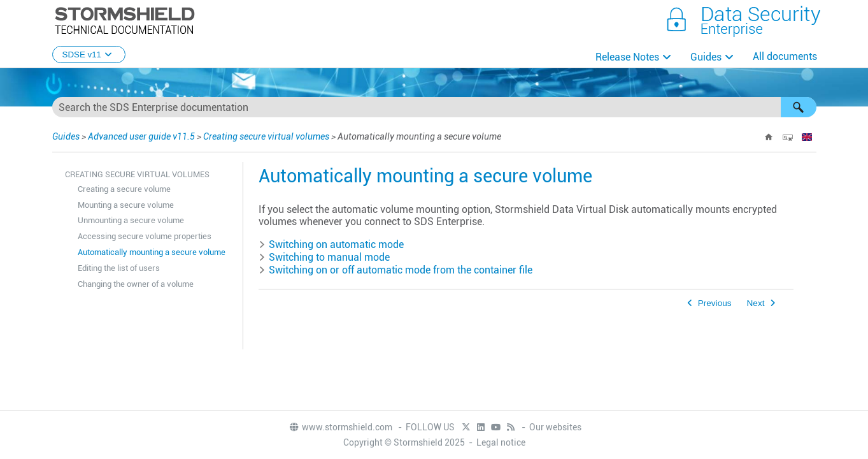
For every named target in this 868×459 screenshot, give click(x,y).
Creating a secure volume (124, 189)
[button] (799, 107)
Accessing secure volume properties (145, 236)
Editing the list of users (119, 268)
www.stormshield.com (340, 427)
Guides (706, 57)
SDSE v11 (89, 55)
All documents (785, 56)
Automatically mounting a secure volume (152, 252)
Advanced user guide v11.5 (141, 136)
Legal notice (501, 442)
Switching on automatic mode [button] (331, 244)
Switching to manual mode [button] (324, 257)
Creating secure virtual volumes (266, 136)
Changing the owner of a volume (136, 284)
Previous (715, 303)
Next (756, 303)
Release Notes (627, 57)
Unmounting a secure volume (131, 220)
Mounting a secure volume (126, 205)
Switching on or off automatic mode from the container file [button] (395, 270)
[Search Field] (434, 107)
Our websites (555, 427)
